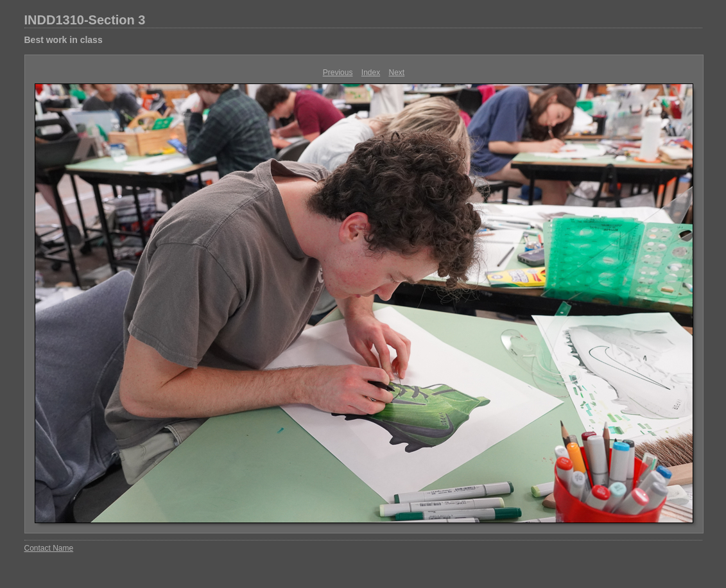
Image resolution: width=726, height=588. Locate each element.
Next (397, 73)
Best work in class (64, 40)
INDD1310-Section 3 (85, 20)
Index (371, 73)
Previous (338, 73)
